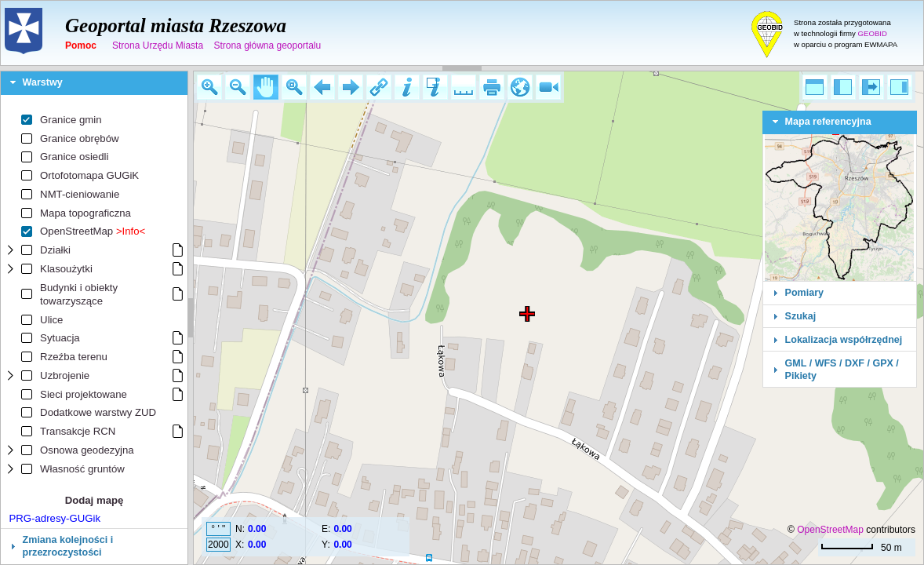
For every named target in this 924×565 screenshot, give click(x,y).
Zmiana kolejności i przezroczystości (68, 546)
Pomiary (804, 293)
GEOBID (873, 33)
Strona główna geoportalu (267, 46)
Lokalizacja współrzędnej (844, 340)
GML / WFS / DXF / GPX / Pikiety (842, 370)
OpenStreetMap (830, 530)
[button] (209, 87)
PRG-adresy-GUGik (55, 518)
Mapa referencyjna (828, 122)
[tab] (94, 83)
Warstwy (43, 82)
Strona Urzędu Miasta (158, 46)
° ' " (218, 529)
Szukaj (801, 316)
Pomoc (81, 46)
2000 (218, 545)
